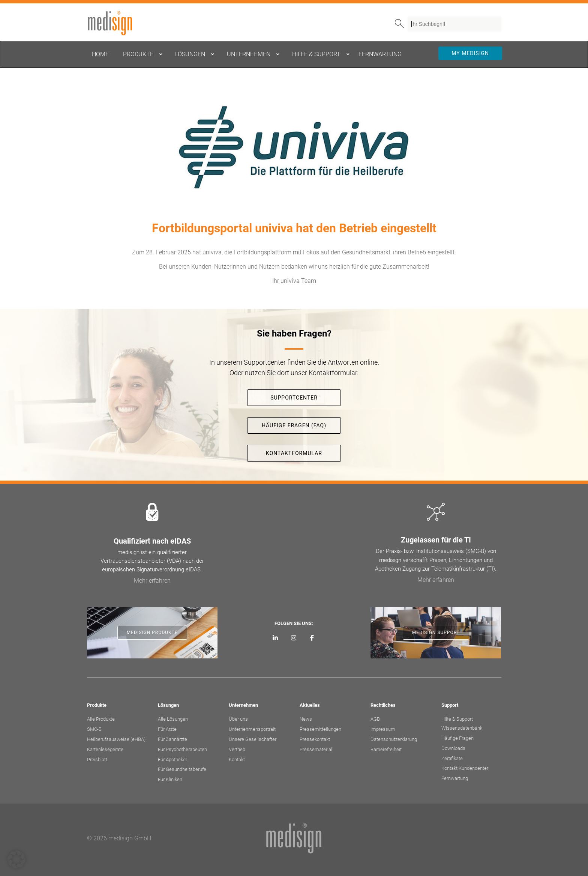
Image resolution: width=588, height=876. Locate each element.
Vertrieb (237, 749)
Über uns (238, 719)
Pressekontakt (315, 739)
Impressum (383, 729)
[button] (16, 859)
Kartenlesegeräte (105, 749)
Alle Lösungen (173, 719)
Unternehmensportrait (252, 729)
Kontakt (237, 760)
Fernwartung (455, 778)
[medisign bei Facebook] (312, 638)
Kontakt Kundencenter (465, 768)
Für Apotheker (172, 760)
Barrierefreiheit (386, 749)
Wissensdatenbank (462, 728)
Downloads (453, 748)
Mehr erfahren (152, 581)
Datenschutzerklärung (394, 739)
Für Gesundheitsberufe (182, 769)
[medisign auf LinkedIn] (275, 638)
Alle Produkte (101, 719)
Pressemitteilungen (320, 729)
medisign (118, 23)
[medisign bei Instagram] (294, 638)
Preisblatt (97, 760)
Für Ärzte (167, 729)
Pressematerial (316, 749)
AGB (375, 719)
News (306, 719)
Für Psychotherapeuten (182, 749)
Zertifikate (452, 758)
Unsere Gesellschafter (253, 739)
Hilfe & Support (457, 719)
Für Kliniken (170, 779)
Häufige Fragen (457, 738)
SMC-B (94, 729)
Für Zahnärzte (172, 739)
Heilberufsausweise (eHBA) (116, 739)
